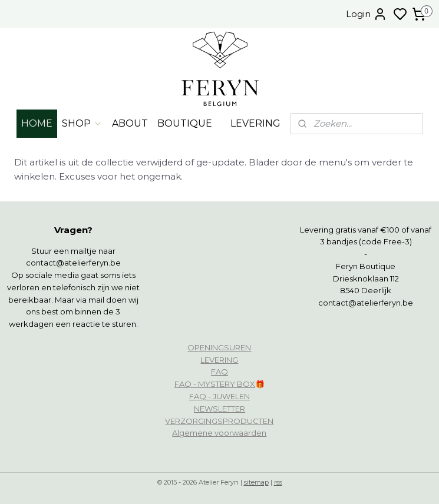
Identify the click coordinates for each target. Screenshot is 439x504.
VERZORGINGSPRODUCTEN (219, 421)
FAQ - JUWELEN (219, 396)
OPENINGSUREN (219, 347)
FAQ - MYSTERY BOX (215, 384)
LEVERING (255, 123)
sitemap (256, 482)
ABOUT (130, 123)
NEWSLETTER (219, 409)
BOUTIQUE (185, 123)
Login (367, 14)
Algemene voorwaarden (219, 433)
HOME (37, 123)
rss (278, 482)
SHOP (82, 123)
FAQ (219, 372)
